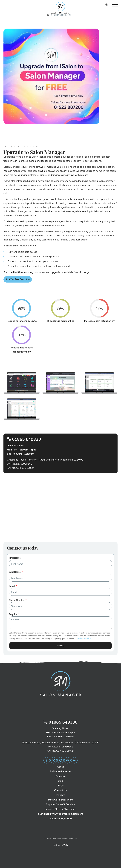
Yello (66, 845)
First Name (15, 558)
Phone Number (17, 600)
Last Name (15, 572)
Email (12, 586)
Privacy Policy (84, 638)
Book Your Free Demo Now (18, 279)
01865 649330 (24, 439)
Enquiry (13, 614)
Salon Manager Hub (63, 15)
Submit (60, 646)
